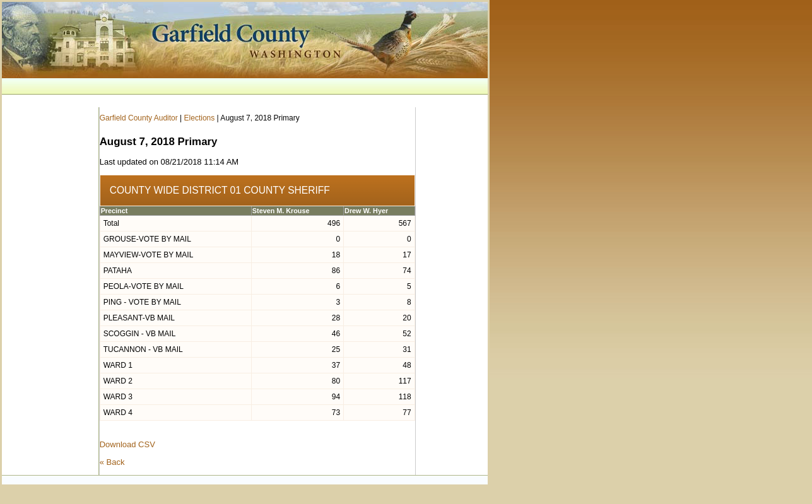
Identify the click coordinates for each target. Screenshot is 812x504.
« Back (112, 462)
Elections (200, 118)
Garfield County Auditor (139, 118)
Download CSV (127, 444)
